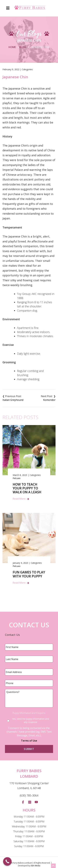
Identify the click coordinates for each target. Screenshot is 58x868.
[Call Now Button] (7, 861)
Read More (19, 499)
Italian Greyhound (13, 400)
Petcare (17, 478)
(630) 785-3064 (29, 795)
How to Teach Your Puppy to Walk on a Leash (27, 488)
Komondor (49, 400)
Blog (23, 47)
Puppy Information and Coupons (29, 713)
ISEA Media (35, 866)
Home (12, 47)
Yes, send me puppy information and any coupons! (30, 720)
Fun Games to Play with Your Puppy (29, 574)
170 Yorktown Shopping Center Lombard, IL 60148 (29, 786)
